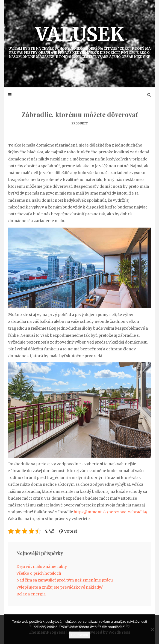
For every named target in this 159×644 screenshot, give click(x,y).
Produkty (80, 123)
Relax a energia (31, 594)
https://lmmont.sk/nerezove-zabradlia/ (111, 512)
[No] (152, 630)
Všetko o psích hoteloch (39, 573)
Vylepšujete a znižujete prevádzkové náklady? (60, 587)
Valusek (79, 42)
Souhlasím (79, 635)
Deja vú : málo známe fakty (42, 567)
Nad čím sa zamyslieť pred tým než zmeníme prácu (65, 580)
